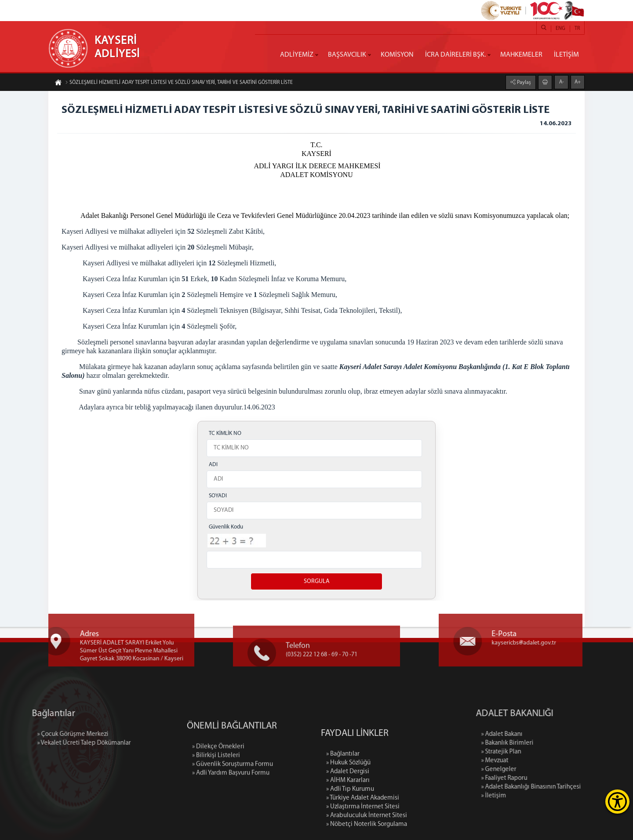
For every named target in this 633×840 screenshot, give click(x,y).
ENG (560, 29)
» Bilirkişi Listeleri (216, 782)
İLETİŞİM (566, 55)
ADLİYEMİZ (297, 55)
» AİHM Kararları (348, 822)
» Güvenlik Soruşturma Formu (233, 791)
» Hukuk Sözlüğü (348, 805)
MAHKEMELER (521, 55)
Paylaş (523, 82)
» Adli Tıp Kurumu (350, 831)
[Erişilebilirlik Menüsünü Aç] (617, 802)
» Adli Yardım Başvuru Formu (231, 799)
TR (577, 29)
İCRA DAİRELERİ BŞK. (455, 55)
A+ (578, 82)
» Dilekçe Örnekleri (218, 773)
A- (562, 82)
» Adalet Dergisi (348, 813)
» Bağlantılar (343, 796)
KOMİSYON (397, 55)
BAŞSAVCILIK (347, 55)
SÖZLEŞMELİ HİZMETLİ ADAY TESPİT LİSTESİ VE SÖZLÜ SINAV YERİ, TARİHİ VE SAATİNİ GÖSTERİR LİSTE (179, 83)
